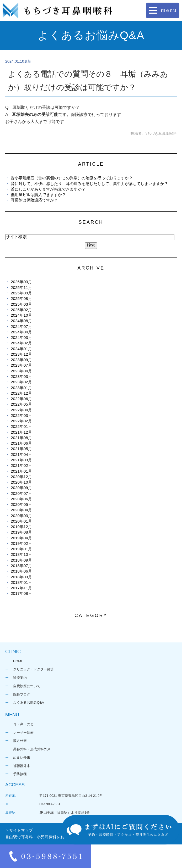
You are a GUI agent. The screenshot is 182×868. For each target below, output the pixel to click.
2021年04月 (21, 454)
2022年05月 (21, 404)
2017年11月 (21, 588)
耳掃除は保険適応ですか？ (34, 200)
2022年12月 (21, 393)
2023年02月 (21, 382)
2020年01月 (21, 521)
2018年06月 (21, 571)
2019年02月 (21, 543)
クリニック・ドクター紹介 (34, 669)
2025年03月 (21, 304)
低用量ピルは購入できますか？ (38, 195)
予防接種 (20, 774)
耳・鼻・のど (23, 724)
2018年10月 (21, 554)
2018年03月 (21, 577)
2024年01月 (21, 349)
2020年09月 (21, 488)
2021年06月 (21, 443)
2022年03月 (21, 415)
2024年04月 (21, 332)
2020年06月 (21, 499)
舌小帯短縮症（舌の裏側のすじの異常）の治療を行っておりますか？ (72, 178)
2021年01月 (21, 471)
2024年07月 (21, 326)
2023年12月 (21, 354)
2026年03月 (21, 282)
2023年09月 (21, 360)
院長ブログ (22, 694)
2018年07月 (21, 566)
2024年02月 (21, 343)
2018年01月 (21, 582)
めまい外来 (22, 757)
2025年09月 (21, 293)
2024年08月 (21, 321)
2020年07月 (21, 493)
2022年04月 (21, 410)
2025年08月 (21, 298)
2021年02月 (21, 465)
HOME (18, 661)
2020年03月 (21, 516)
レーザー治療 (23, 733)
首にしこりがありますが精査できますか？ (48, 189)
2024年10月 (21, 315)
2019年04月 (21, 538)
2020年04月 (21, 510)
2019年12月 (21, 527)
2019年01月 (21, 549)
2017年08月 (21, 593)
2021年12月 (21, 432)
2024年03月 (21, 337)
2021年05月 (21, 449)
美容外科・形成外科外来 (32, 749)
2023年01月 (21, 388)
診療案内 (20, 678)
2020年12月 (21, 477)
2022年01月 (21, 426)
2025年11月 (21, 287)
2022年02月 (21, 421)
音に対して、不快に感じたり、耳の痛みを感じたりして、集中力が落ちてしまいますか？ (89, 184)
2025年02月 (21, 310)
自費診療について (27, 686)
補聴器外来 (22, 766)
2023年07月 (21, 365)
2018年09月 (21, 560)
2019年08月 (21, 532)
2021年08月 (21, 438)
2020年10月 (21, 482)
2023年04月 (21, 371)
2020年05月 (21, 504)
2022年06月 (21, 399)
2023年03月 (21, 376)
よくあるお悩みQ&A (29, 702)
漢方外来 (20, 741)
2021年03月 (21, 460)
